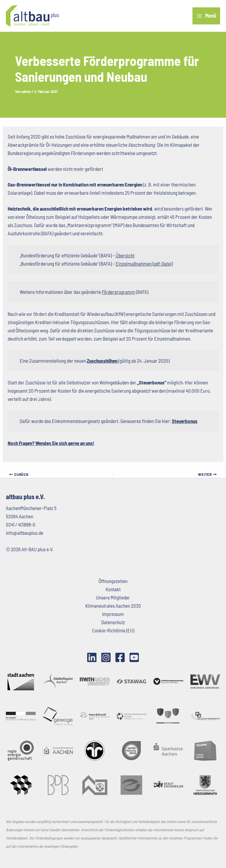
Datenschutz (113, 622)
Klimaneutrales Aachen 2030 (113, 606)
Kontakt (113, 589)
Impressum (113, 614)
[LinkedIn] (92, 657)
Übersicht (125, 255)
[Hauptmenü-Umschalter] (206, 16)
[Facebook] (120, 657)
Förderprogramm (118, 292)
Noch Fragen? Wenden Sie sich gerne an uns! (51, 443)
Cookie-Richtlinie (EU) (113, 630)
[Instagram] (106, 657)
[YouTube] (134, 657)
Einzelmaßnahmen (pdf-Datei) (144, 264)
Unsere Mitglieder (113, 597)
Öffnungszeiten (113, 581)
